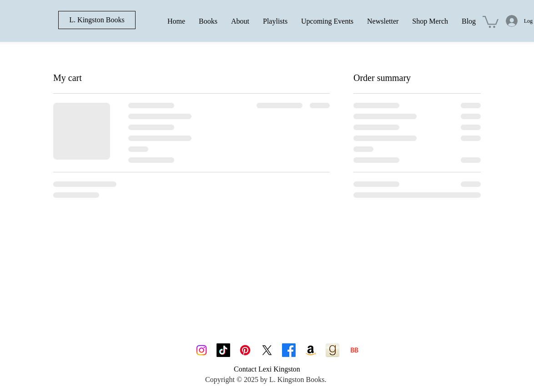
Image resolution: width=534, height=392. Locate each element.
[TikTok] (223, 350)
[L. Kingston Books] (97, 20)
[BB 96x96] (354, 350)
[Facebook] (289, 350)
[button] (491, 21)
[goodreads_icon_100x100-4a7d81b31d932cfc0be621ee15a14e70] (332, 350)
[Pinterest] (245, 350)
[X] (267, 350)
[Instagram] (202, 350)
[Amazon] (311, 350)
